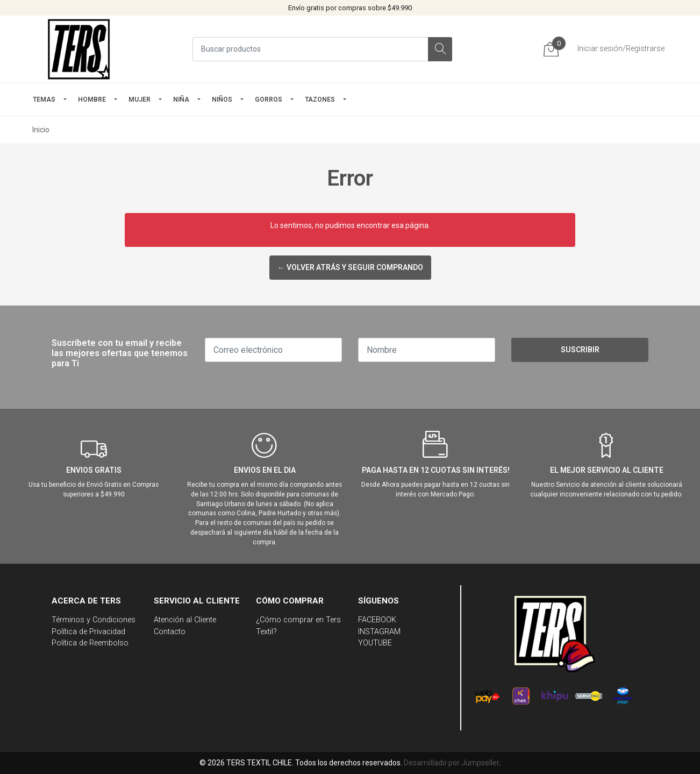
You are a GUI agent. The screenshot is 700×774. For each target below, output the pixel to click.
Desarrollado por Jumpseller (451, 763)
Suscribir (580, 350)
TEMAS (44, 100)
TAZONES (320, 100)
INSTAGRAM (379, 632)
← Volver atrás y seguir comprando (350, 267)
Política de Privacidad (88, 632)
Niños (222, 100)
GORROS (269, 100)
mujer (140, 100)
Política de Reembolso (90, 643)
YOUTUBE (375, 643)
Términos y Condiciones (94, 620)
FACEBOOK (377, 620)
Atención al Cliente (185, 620)
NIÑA (181, 100)
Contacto (170, 632)
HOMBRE (92, 100)
